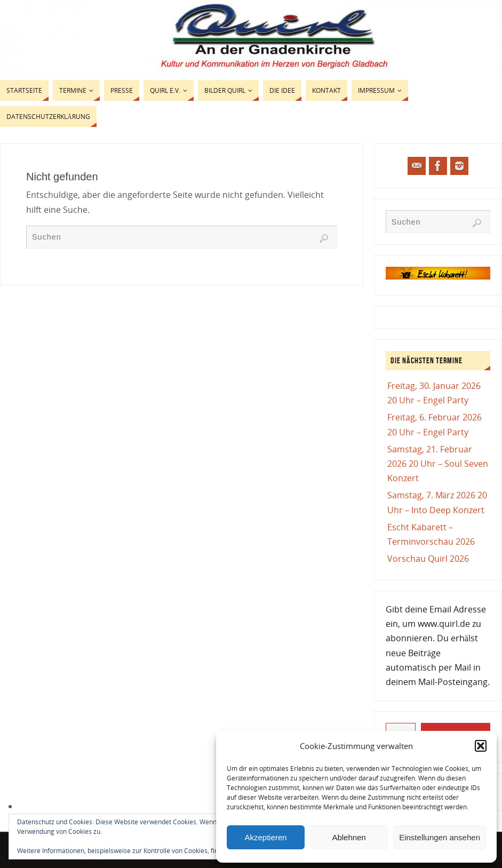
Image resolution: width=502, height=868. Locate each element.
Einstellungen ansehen (440, 837)
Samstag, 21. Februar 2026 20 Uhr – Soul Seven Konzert (438, 464)
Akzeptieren (265, 837)
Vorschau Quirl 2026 (428, 559)
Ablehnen (349, 837)
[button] (481, 746)
